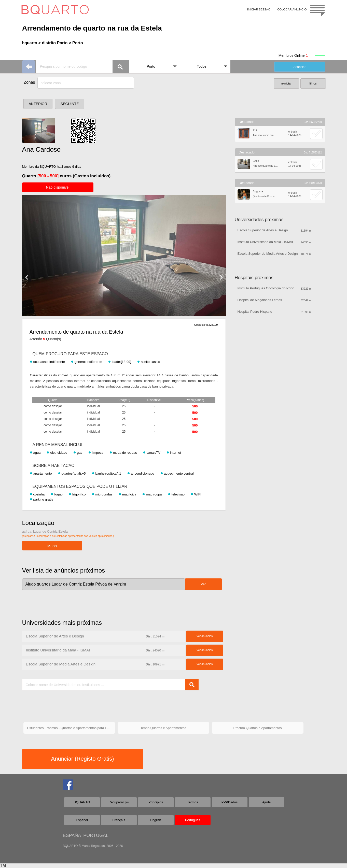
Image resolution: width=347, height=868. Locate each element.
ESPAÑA (72, 835)
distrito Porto (55, 43)
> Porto (76, 43)
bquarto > (31, 43)
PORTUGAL (96, 835)
